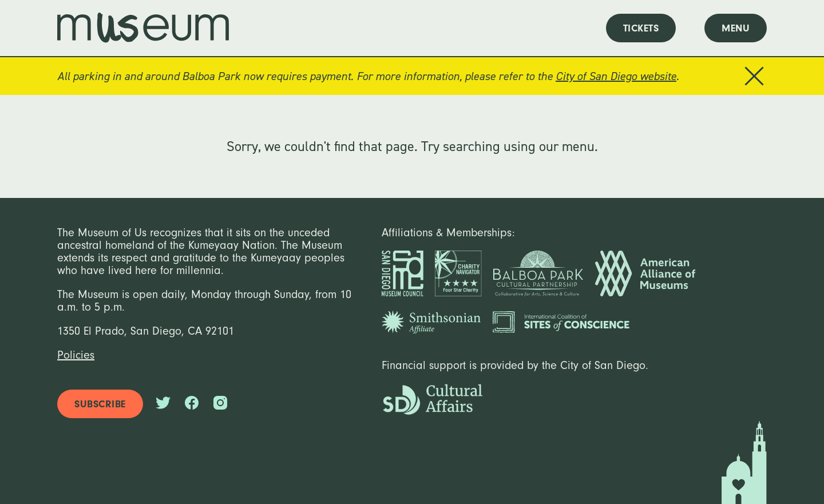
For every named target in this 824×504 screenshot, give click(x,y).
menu (736, 28)
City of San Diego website (616, 76)
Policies (76, 355)
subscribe (100, 404)
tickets (641, 28)
